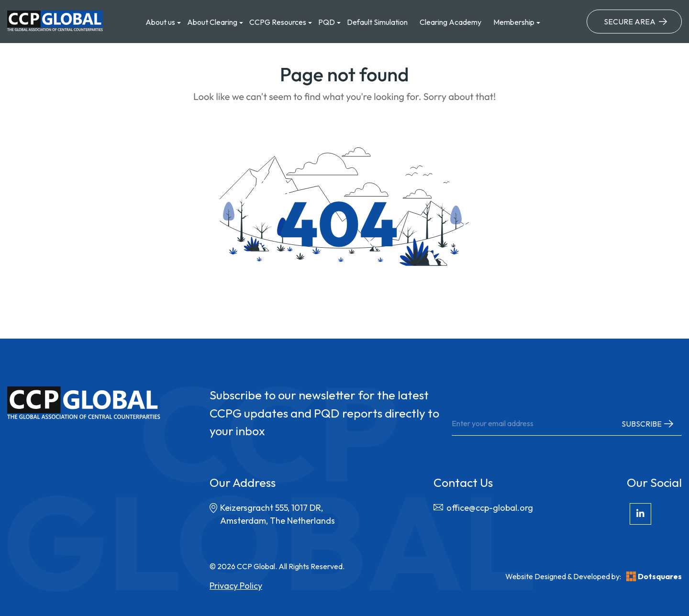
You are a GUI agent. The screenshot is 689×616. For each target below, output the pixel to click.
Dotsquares (654, 577)
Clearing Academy (450, 22)
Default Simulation (377, 22)
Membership (514, 22)
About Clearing (212, 22)
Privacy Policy (236, 586)
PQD (327, 22)
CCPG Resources (278, 22)
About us (160, 22)
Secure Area (630, 22)
